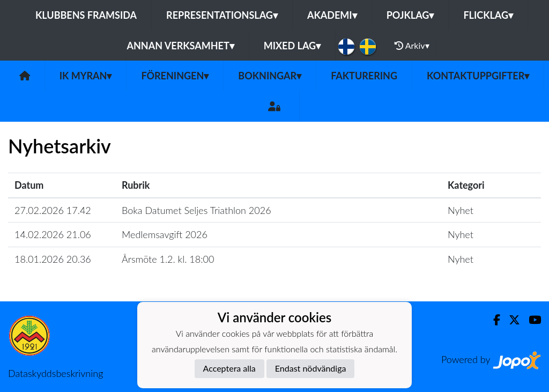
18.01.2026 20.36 (53, 259)
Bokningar (270, 76)
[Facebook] (492, 320)
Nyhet (461, 210)
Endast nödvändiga (311, 368)
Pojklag (410, 15)
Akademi (332, 15)
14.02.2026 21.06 (53, 234)
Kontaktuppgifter (478, 76)
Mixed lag (292, 46)
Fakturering (364, 76)
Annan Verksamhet (180, 46)
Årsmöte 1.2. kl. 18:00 (168, 259)
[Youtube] (531, 320)
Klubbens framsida (86, 15)
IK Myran (86, 76)
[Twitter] (510, 320)
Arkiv (412, 46)
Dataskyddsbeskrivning (55, 373)
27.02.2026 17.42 (53, 210)
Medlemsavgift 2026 (165, 234)
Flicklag (488, 15)
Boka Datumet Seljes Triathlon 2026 (196, 210)
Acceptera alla (229, 368)
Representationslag (222, 15)
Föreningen (175, 76)
